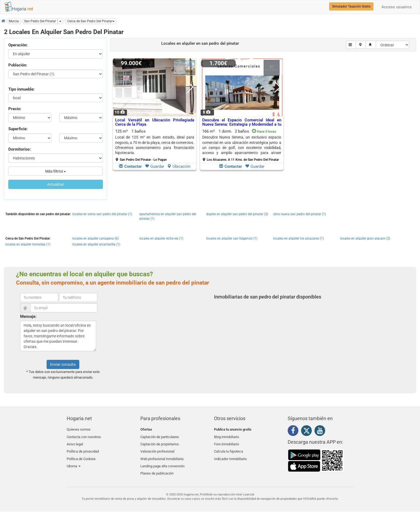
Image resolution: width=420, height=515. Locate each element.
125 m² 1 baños (155, 145)
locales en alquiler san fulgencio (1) (232, 238)
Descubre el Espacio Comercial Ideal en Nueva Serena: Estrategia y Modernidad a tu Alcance (242, 124)
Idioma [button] (74, 461)
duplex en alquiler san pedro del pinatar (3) (237, 214)
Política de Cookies (81, 455)
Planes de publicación (157, 467)
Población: (18, 65)
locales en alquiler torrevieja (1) (28, 244)
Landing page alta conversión (162, 461)
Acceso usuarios (397, 7)
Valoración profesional (157, 448)
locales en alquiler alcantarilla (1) (96, 244)
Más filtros (56, 171)
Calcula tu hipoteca (228, 448)
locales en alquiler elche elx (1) (161, 238)
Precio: (15, 109)
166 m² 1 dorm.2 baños (242, 145)
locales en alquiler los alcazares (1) (299, 238)
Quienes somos (79, 429)
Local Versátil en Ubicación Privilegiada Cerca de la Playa (155, 122)
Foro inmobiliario (226, 442)
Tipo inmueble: (21, 89)
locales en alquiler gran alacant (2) (365, 238)
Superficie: (18, 129)
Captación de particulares (160, 436)
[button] (91, 21)
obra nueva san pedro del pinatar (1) (300, 214)
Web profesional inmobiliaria (162, 455)
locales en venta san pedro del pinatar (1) (102, 214)
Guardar (155, 166)
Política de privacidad (83, 448)
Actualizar (56, 184)
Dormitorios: (20, 149)
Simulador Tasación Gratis (351, 6)
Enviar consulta (63, 364)
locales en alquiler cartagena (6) (95, 238)
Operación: (18, 45)
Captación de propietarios (160, 442)
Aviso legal (75, 442)
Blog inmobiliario (226, 436)
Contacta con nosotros (84, 436)
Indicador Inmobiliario (230, 455)
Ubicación (179, 166)
